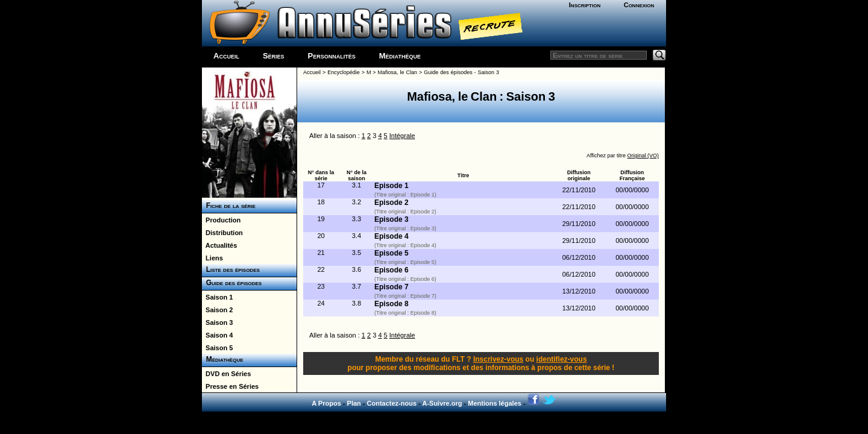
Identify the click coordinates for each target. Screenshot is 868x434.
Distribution (222, 233)
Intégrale (402, 136)
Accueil (226, 56)
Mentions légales (495, 403)
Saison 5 (217, 348)
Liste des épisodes (231, 269)
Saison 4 (217, 335)
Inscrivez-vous (498, 359)
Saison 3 (217, 322)
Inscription (585, 5)
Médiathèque (400, 56)
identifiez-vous (562, 359)
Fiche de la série (229, 206)
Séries (274, 56)
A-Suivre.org (442, 403)
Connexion (639, 5)
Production (221, 220)
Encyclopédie (344, 72)
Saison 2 (217, 310)
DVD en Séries (226, 374)
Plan (354, 403)
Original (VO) (643, 156)
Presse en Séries (230, 386)
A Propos (326, 403)
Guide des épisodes (232, 283)
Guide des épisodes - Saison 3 (461, 72)
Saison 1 (217, 297)
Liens (212, 258)
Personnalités (332, 56)
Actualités (219, 245)
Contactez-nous (392, 403)
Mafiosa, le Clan (398, 72)
